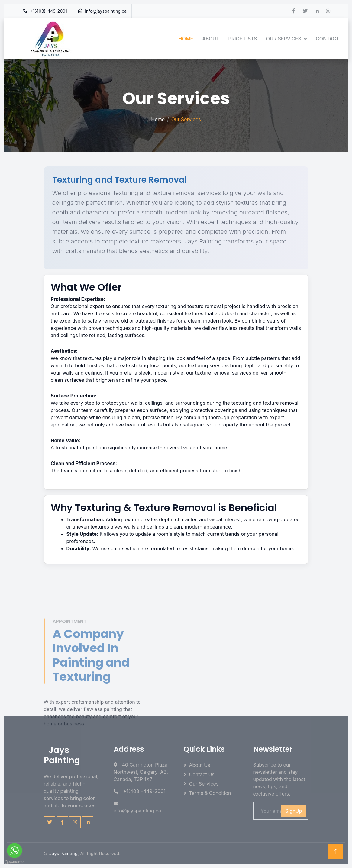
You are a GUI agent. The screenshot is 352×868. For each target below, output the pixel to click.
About (211, 39)
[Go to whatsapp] (15, 850)
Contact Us (202, 774)
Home (186, 39)
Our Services (284, 39)
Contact (328, 39)
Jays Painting (63, 853)
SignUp (294, 811)
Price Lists (243, 39)
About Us (200, 765)
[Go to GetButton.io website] (15, 862)
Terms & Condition (210, 793)
